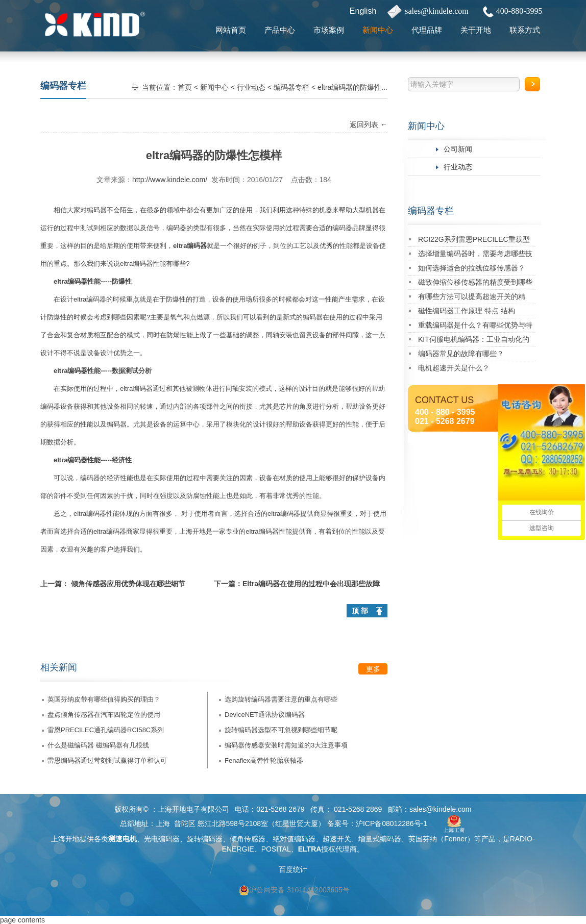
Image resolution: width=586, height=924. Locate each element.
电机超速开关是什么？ (454, 368)
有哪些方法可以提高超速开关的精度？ (472, 298)
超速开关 (337, 839)
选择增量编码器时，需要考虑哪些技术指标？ (475, 255)
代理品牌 (427, 30)
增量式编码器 (380, 839)
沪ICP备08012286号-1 (392, 823)
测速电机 (123, 839)
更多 (373, 669)
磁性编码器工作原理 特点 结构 (467, 311)
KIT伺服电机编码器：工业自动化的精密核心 (474, 341)
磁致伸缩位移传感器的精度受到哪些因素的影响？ (475, 284)
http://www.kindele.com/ (170, 180)
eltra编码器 (190, 246)
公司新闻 (458, 149)
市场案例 (329, 30)
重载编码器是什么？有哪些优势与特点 (475, 327)
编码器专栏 (431, 211)
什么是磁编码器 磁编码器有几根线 (98, 745)
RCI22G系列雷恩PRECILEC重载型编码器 (474, 241)
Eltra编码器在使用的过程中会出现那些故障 (311, 584)
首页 (185, 87)
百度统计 (293, 869)
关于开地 (476, 30)
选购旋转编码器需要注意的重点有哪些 (281, 699)
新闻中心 (378, 30)
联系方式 (525, 30)
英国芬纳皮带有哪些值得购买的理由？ (104, 699)
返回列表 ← (369, 124)
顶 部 (360, 611)
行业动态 (458, 167)
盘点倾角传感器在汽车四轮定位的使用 (104, 715)
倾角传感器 (248, 839)
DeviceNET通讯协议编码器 (265, 715)
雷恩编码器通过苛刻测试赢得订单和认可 (107, 760)
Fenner (455, 839)
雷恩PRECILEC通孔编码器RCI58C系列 (106, 730)
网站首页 (231, 30)
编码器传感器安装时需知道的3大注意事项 (286, 745)
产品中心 (280, 30)
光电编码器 (162, 839)
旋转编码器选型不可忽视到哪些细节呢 (281, 730)
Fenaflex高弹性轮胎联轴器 (264, 760)
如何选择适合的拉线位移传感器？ (472, 268)
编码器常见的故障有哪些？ (461, 354)
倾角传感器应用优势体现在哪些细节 (128, 584)
